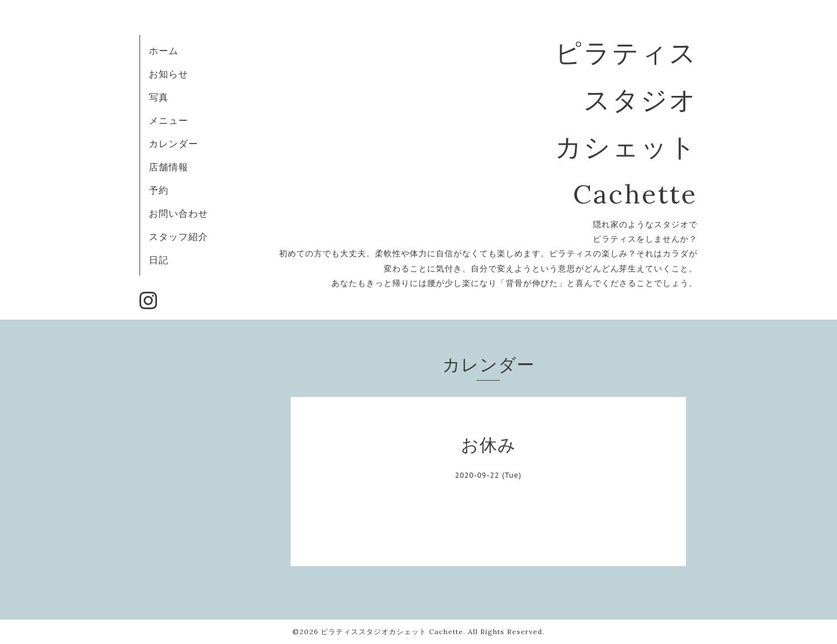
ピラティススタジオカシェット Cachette (392, 632)
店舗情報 (169, 167)
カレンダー (174, 144)
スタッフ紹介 (178, 237)
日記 (159, 260)
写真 (159, 97)
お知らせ (169, 74)
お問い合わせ (178, 213)
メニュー (169, 120)
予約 (159, 190)
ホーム (164, 51)
